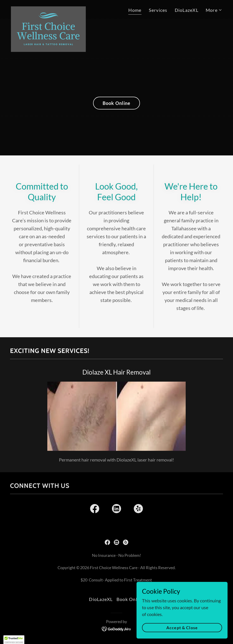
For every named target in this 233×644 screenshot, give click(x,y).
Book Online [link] (130, 599)
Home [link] (135, 10)
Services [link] (158, 10)
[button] (214, 10)
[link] (48, 9)
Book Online (117, 103)
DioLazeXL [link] (187, 10)
